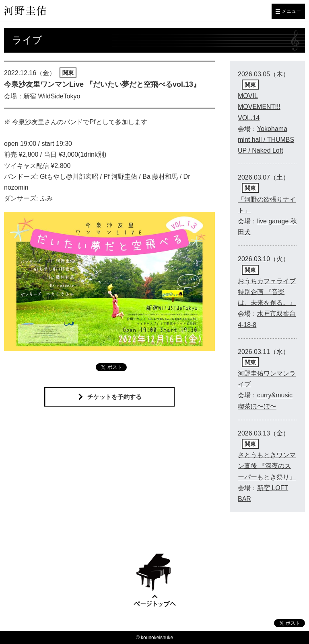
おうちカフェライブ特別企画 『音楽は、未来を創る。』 (267, 292)
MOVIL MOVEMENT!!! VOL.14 (259, 107)
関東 (68, 73)
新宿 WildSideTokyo (52, 96)
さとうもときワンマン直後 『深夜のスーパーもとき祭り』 (267, 466)
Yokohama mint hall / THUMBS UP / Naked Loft (266, 140)
